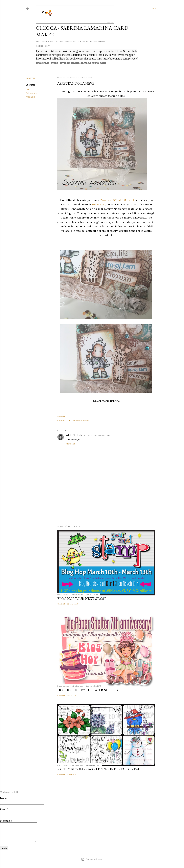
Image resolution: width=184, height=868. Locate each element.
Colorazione (32, 93)
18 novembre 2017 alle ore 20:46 (97, 435)
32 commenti (73, 604)
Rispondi (70, 444)
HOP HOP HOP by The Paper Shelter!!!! (90, 690)
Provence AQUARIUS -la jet (117, 200)
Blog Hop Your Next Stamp (82, 599)
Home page (43, 63)
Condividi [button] (30, 78)
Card (28, 89)
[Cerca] (155, 9)
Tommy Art (99, 204)
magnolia (30, 97)
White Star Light (74, 435)
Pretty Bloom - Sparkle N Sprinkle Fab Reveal (99, 769)
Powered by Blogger (92, 859)
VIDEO (55, 63)
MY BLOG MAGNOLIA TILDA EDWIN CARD (83, 63)
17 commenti (73, 695)
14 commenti (73, 774)
